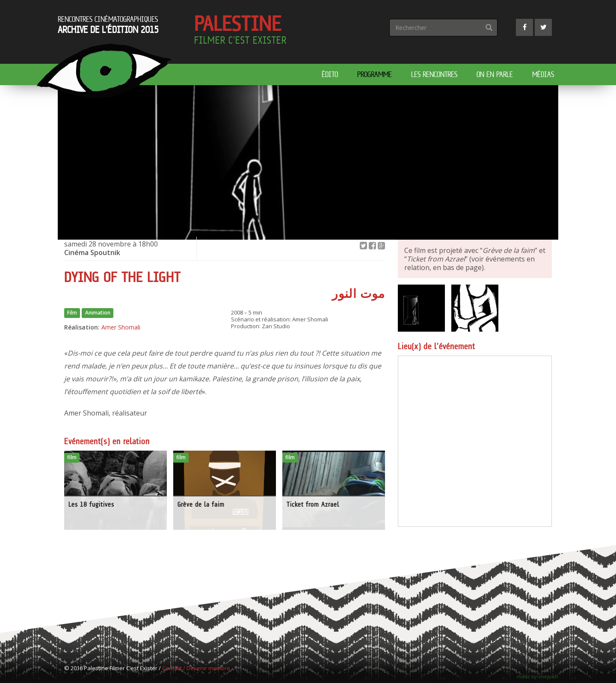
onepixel (548, 676)
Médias (543, 74)
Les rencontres (434, 74)
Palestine (240, 31)
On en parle (495, 74)
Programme (375, 74)
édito (330, 74)
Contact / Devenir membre (196, 668)
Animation (98, 313)
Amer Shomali (121, 327)
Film (72, 313)
